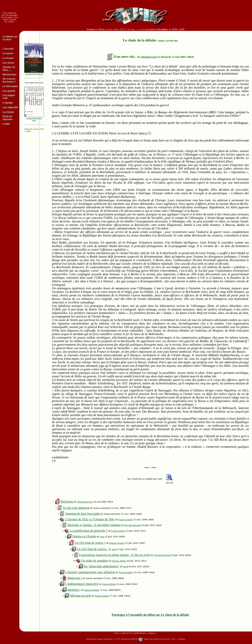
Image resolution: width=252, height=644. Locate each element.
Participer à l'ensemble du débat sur (150, 615)
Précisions (67, 501)
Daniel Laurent (117, 543)
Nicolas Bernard (133, 525)
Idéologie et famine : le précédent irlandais (94, 525)
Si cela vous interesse (76, 508)
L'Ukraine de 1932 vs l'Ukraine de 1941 (90, 519)
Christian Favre (149, 57)
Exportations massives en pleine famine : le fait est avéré (115, 555)
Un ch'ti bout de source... (92, 549)
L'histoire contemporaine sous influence (90, 572)
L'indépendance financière (82, 584)
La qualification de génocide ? (88, 531)
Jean (102, 537)
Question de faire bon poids (83, 514)
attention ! (74, 590)
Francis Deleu (126, 519)
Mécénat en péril (80, 596)
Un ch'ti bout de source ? (90, 543)
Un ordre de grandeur (95, 561)
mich (126, 566)
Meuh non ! (75, 578)
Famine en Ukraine (84, 536)
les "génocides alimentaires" (102, 566)
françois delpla (92, 590)
